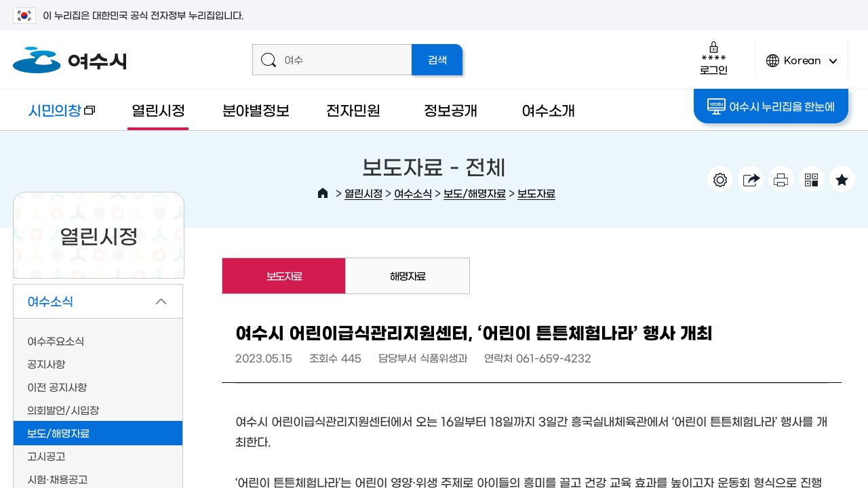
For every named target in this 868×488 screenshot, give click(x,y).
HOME (323, 193)
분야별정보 (256, 109)
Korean (802, 66)
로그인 (714, 58)
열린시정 (158, 109)
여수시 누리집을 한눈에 (771, 106)
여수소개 (548, 109)
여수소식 (413, 193)
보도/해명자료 (475, 193)
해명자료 (408, 276)
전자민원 (353, 109)
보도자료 (536, 193)
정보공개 (451, 109)
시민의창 (54, 116)
